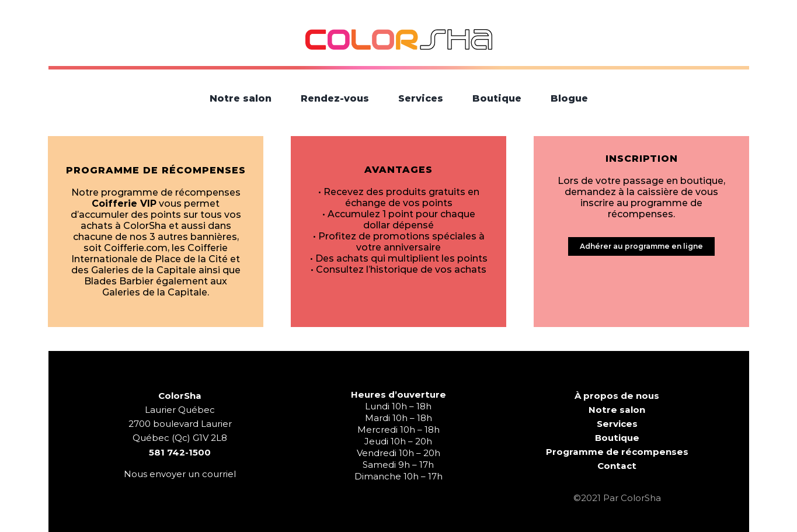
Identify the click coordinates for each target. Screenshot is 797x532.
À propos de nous (617, 396)
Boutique (617, 438)
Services (617, 424)
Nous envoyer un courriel (180, 474)
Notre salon (617, 410)
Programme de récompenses (617, 452)
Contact (617, 466)
